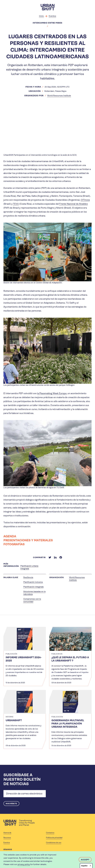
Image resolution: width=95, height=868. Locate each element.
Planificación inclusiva (33, 582)
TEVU (16, 204)
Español (84, 866)
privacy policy (24, 864)
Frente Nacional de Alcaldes (73, 204)
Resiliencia (28, 577)
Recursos (7, 838)
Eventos (52, 16)
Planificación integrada (33, 587)
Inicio (41, 16)
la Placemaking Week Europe (52, 393)
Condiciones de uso (54, 843)
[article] (25, 656)
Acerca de (7, 833)
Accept (85, 860)
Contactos (50, 833)
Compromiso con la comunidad (32, 600)
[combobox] (86, 866)
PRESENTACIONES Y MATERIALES (28, 540)
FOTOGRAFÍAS (14, 544)
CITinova (85, 200)
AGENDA (10, 536)
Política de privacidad (54, 838)
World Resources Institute (59, 96)
